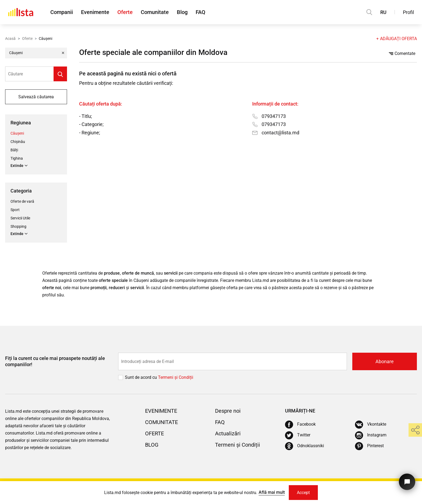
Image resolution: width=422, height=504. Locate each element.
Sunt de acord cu (141, 377)
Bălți (14, 150)
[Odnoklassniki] (305, 446)
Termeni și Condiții (238, 445)
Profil (408, 12)
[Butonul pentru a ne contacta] (407, 482)
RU (383, 12)
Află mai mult (272, 492)
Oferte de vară (22, 201)
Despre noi (228, 411)
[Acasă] (21, 12)
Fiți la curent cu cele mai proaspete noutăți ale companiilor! (55, 361)
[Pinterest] (369, 446)
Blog (182, 12)
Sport (15, 210)
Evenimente (95, 12)
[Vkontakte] (371, 425)
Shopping (18, 226)
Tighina (17, 158)
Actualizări (228, 433)
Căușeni (17, 133)
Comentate (402, 53)
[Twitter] (298, 435)
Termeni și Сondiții (176, 377)
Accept (303, 493)
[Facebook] (300, 425)
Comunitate (155, 12)
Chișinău (18, 142)
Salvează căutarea (36, 97)
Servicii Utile (20, 218)
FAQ (201, 12)
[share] (415, 430)
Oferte (125, 12)
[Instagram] (371, 435)
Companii (62, 12)
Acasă (10, 38)
